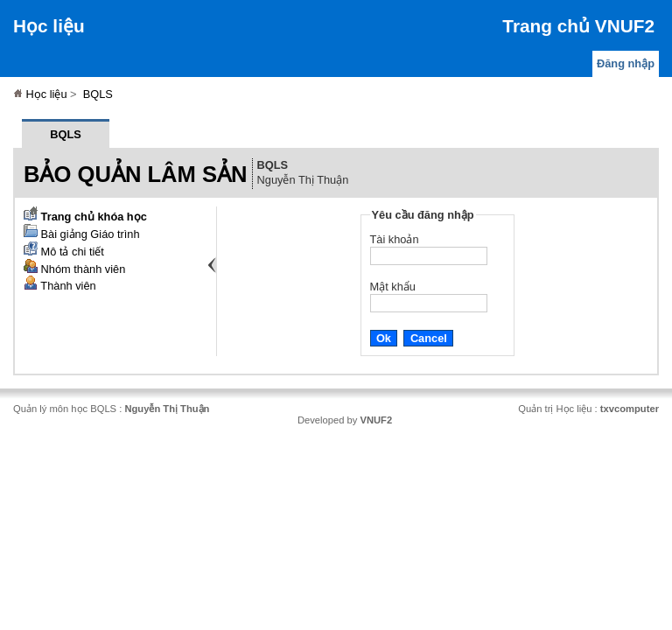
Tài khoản (395, 239)
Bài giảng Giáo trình (82, 234)
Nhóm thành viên (74, 269)
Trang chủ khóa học (85, 217)
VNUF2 (376, 420)
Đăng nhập (626, 63)
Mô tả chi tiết (64, 252)
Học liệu (49, 26)
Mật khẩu (393, 287)
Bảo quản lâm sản (136, 174)
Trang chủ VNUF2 (578, 26)
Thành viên (60, 286)
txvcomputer (630, 409)
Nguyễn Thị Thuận (167, 409)
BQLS (98, 94)
